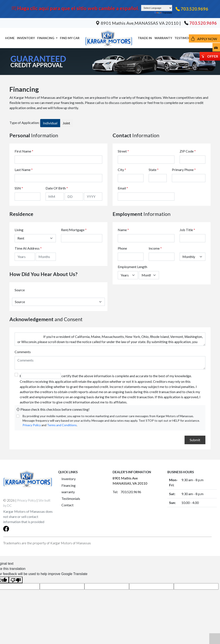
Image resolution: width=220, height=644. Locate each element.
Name (123, 230)
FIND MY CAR (70, 38)
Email (123, 188)
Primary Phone (184, 170)
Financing (69, 485)
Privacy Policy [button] (26, 500)
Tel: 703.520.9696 (127, 492)
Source (20, 290)
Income (154, 248)
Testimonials (71, 498)
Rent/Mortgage (73, 230)
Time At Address (27, 248)
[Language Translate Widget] (157, 8)
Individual (50, 123)
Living (19, 230)
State (154, 170)
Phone (122, 248)
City (122, 170)
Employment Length (132, 267)
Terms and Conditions (62, 425)
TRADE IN (145, 38)
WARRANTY (163, 38)
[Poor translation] (16, 580)
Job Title (187, 230)
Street (123, 151)
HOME (10, 38)
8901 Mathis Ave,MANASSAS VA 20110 (137, 23)
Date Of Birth (57, 188)
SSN (19, 188)
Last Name (24, 170)
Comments (23, 352)
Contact (67, 505)
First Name (24, 151)
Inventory (69, 479)
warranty (68, 492)
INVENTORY (26, 38)
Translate (163, 13)
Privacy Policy (32, 425)
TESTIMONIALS (186, 38)
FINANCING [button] (46, 38)
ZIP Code (188, 151)
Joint (66, 123)
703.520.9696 (194, 9)
